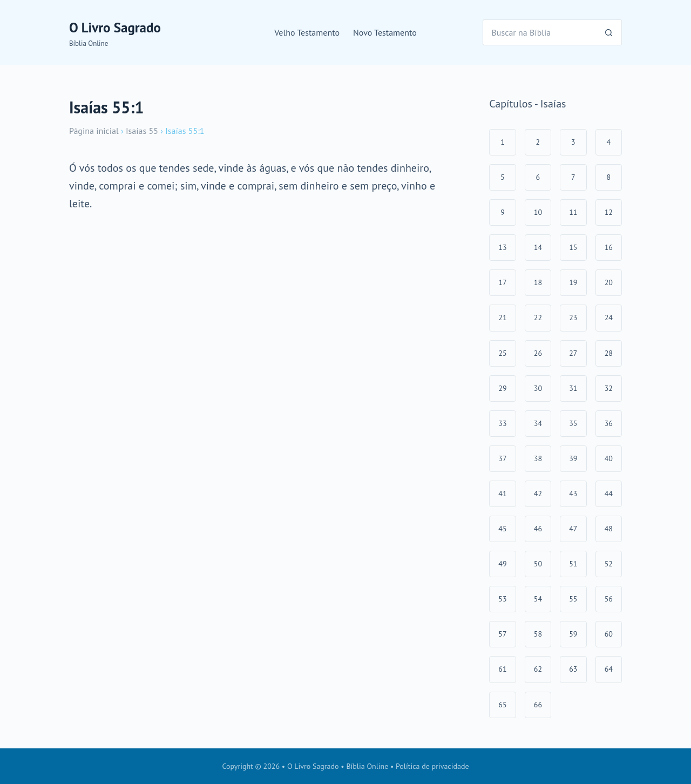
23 (573, 317)
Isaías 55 (142, 131)
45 (502, 529)
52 (609, 564)
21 (502, 317)
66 (538, 705)
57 (502, 634)
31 (573, 388)
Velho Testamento (307, 32)
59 (573, 634)
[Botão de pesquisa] (609, 32)
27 (573, 353)
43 (573, 494)
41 (502, 494)
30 (538, 388)
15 (573, 247)
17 (502, 282)
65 (502, 705)
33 (502, 423)
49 (502, 564)
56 (609, 599)
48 (609, 529)
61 (502, 669)
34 (538, 423)
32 (609, 388)
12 (609, 212)
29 (502, 388)
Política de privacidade (432, 766)
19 (573, 282)
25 (502, 353)
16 (609, 247)
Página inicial (94, 131)
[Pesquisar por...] (539, 32)
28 (609, 353)
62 (538, 669)
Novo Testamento (385, 32)
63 (573, 669)
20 (609, 282)
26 (538, 353)
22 (538, 317)
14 (538, 247)
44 (609, 494)
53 (502, 599)
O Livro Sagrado (115, 28)
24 (609, 317)
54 (538, 599)
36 (609, 423)
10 (538, 212)
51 (573, 564)
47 (573, 529)
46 (538, 529)
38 (538, 458)
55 (573, 599)
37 (502, 458)
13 (502, 247)
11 (573, 212)
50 (538, 564)
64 (609, 669)
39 (573, 458)
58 (538, 634)
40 (609, 458)
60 (609, 634)
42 (538, 494)
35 (573, 423)
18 (538, 282)
